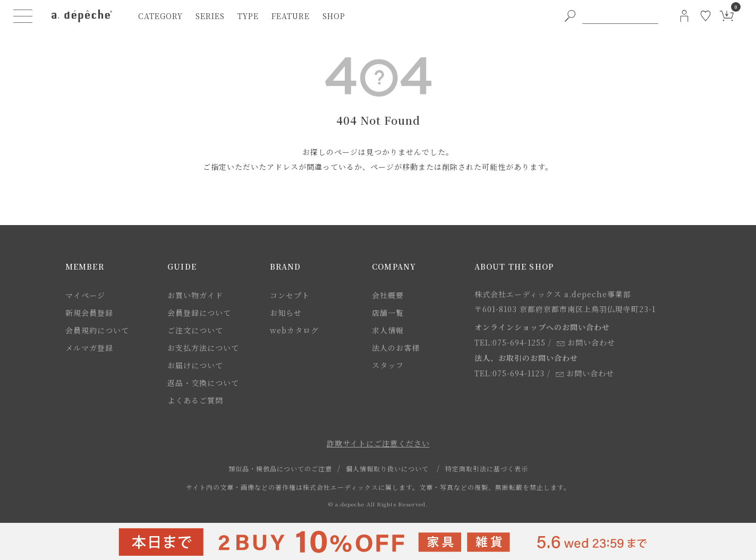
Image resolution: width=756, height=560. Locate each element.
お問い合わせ (586, 342)
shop (334, 16)
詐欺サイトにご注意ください (378, 443)
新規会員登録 (89, 313)
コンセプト (290, 295)
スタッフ (388, 365)
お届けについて (195, 365)
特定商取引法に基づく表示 (487, 468)
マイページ (85, 295)
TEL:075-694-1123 (509, 373)
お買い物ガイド (195, 295)
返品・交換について (203, 383)
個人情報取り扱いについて (387, 468)
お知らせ (286, 313)
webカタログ (294, 330)
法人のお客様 (396, 348)
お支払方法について (203, 348)
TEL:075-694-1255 (510, 342)
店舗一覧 (388, 313)
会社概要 (388, 295)
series (210, 16)
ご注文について (195, 330)
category (160, 16)
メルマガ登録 (89, 348)
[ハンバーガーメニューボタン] (23, 16)
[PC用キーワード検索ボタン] (570, 16)
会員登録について (199, 313)
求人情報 (388, 330)
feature (291, 16)
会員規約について (97, 330)
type (248, 16)
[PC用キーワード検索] (620, 16)
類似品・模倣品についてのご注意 (280, 468)
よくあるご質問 (195, 400)
